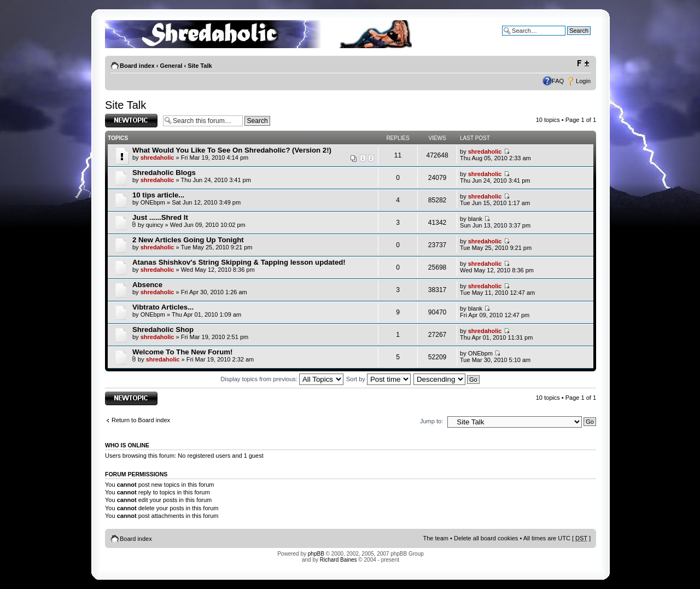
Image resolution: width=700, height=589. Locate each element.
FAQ (558, 81)
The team (436, 538)
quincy (155, 225)
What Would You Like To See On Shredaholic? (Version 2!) (232, 150)
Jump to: (431, 421)
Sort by (378, 379)
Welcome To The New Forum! (182, 352)
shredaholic (157, 158)
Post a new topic (131, 121)
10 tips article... (158, 195)
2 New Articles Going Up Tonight (188, 240)
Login (583, 81)
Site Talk (200, 66)
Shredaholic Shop (163, 330)
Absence (147, 285)
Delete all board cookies (486, 538)
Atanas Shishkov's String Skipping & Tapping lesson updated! (239, 262)
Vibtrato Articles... (163, 307)
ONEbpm (153, 202)
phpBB (316, 554)
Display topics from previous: (282, 379)
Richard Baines (339, 560)
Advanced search (567, 39)
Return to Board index (141, 420)
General (171, 66)
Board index (137, 66)
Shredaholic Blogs (164, 173)
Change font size (583, 63)
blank (475, 219)
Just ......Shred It (160, 217)
